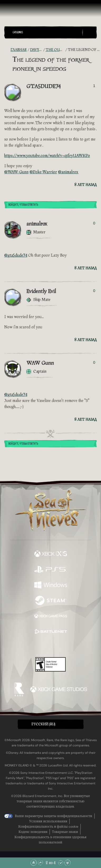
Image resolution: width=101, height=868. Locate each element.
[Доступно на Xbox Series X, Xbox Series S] (51, 554)
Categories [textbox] (18, 32)
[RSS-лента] (7, 50)
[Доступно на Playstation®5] (51, 570)
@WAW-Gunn (16, 172)
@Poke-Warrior (43, 172)
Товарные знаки (65, 832)
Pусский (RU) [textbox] (43, 724)
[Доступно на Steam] (51, 601)
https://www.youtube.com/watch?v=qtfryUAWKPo (47, 156)
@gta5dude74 (16, 255)
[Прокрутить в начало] (33, 863)
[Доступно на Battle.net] (51, 632)
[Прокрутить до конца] (68, 863)
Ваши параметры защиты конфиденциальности (53, 816)
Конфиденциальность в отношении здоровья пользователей (50, 840)
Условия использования (48, 821)
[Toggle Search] (89, 32)
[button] (46, 32)
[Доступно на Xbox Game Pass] (51, 617)
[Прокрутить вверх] (40, 863)
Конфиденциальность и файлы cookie (48, 827)
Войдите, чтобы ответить (23, 205)
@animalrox (68, 172)
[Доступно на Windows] (51, 585)
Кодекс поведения (33, 832)
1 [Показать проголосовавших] (94, 86)
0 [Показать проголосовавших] (94, 223)
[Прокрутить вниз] (61, 863)
